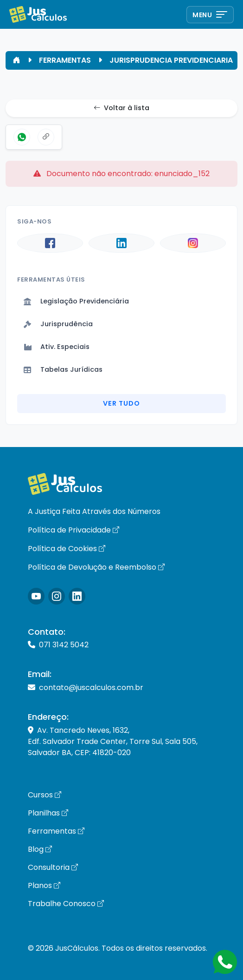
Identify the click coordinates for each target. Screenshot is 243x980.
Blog (40, 849)
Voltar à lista (121, 108)
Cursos (45, 795)
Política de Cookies (67, 549)
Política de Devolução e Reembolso (96, 567)
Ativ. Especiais (57, 347)
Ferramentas (56, 831)
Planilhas (48, 813)
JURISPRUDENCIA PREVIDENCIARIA (171, 60)
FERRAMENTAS (65, 60)
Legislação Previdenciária (76, 301)
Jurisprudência (58, 324)
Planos (44, 885)
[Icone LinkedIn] (77, 596)
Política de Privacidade (74, 530)
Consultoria (53, 867)
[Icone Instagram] (36, 596)
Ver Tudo (121, 403)
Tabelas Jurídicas (63, 369)
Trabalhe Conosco (66, 904)
